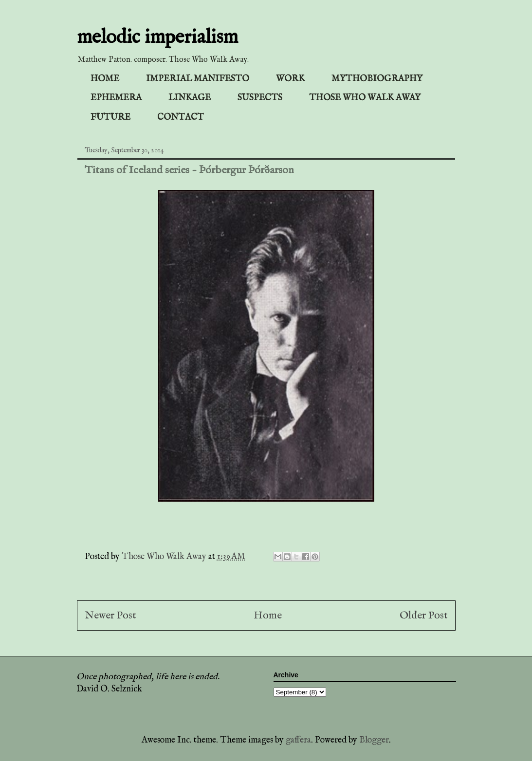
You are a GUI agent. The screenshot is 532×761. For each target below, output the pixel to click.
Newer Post (110, 616)
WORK (290, 79)
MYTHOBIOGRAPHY (377, 79)
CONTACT (181, 118)
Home (268, 616)
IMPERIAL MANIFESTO (198, 79)
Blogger (374, 740)
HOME (105, 79)
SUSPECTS (260, 98)
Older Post (424, 616)
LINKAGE (190, 98)
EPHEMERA (116, 98)
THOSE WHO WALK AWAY (365, 98)
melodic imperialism (157, 38)
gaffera (298, 740)
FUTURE (110, 118)
